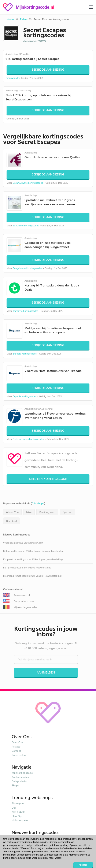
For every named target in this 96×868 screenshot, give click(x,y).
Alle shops (38, 503)
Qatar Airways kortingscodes (28, 183)
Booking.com (47, 512)
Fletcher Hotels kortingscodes (28, 439)
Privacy (16, 746)
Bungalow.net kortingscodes (27, 268)
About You (12, 512)
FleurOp (17, 816)
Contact (16, 751)
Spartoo (68, 512)
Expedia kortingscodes (25, 354)
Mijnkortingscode (22, 773)
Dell (14, 808)
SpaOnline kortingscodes (26, 226)
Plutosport (18, 803)
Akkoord (83, 865)
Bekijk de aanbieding (48, 69)
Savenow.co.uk (22, 595)
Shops (15, 785)
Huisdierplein (20, 820)
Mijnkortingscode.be (25, 607)
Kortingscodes (20, 777)
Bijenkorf (12, 521)
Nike (29, 512)
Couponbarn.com (24, 601)
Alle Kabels (18, 812)
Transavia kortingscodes (25, 311)
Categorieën (19, 781)
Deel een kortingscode (48, 479)
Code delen (19, 755)
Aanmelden (46, 672)
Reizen (24, 19)
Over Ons (17, 742)
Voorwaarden (13, 78)
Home (10, 19)
